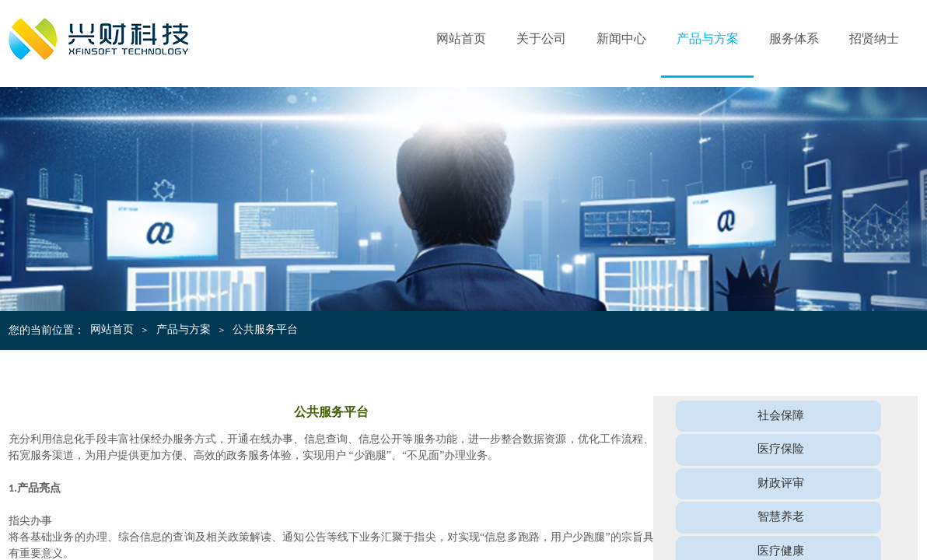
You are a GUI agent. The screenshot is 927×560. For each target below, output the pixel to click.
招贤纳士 (874, 38)
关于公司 (541, 38)
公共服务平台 (265, 329)
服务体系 (794, 38)
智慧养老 (781, 516)
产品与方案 (708, 38)
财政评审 (781, 483)
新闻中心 (621, 38)
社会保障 (781, 415)
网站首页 (461, 38)
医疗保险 (781, 448)
